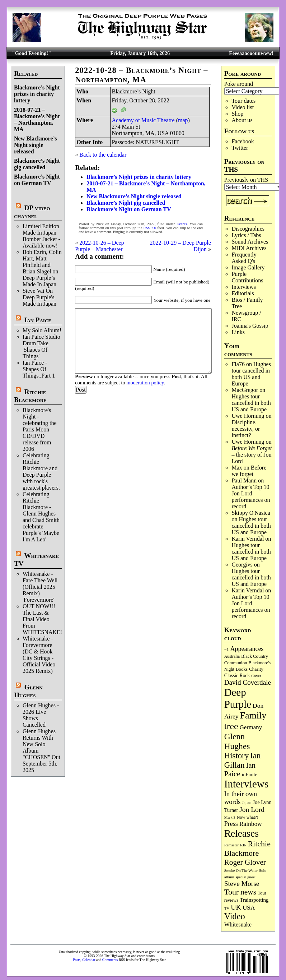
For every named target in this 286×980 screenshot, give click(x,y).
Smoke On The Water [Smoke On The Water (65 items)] (241, 870)
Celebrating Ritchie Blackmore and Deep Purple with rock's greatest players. (41, 471)
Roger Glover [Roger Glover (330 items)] (245, 862)
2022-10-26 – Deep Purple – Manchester (99, 246)
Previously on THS (246, 180)
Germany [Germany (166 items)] (251, 727)
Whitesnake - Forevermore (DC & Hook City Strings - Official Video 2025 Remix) (39, 655)
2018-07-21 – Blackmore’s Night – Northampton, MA (37, 119)
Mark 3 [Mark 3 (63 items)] (230, 817)
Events (182, 224)
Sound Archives (250, 242)
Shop (237, 114)
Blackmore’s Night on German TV (37, 180)
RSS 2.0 (150, 228)
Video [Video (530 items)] (235, 916)
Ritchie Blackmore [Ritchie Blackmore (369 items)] (247, 848)
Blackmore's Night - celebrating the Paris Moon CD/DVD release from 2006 (40, 429)
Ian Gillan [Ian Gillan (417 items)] (243, 760)
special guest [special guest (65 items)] (245, 877)
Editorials (243, 293)
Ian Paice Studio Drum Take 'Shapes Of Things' (41, 346)
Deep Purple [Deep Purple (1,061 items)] (238, 698)
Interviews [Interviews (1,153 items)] (247, 784)
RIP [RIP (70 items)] (243, 845)
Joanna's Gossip (250, 326)
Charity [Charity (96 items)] (256, 669)
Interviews (244, 287)
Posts (77, 960)
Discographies (248, 229)
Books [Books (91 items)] (242, 669)
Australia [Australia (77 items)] (232, 656)
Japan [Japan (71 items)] (247, 803)
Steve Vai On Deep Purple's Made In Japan (39, 297)
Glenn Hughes (28, 691)
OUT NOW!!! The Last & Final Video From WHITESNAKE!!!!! (46, 619)
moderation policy (145, 383)
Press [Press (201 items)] (231, 824)
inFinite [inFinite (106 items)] (249, 775)
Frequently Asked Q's (244, 258)
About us (242, 120)
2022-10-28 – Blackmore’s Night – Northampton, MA (141, 75)
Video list (243, 107)
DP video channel (32, 212)
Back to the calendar (103, 155)
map (183, 120)
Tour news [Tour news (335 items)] (240, 892)
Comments (110, 960)
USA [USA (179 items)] (249, 908)
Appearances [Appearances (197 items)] (247, 649)
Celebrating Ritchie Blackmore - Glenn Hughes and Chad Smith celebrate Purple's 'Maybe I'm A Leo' (41, 517)
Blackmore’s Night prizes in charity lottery (37, 94)
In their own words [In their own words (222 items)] (241, 798)
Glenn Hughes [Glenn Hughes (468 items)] (237, 741)
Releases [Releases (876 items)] (242, 833)
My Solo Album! (42, 330)
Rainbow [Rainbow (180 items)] (251, 824)
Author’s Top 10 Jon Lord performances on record (251, 497)
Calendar (89, 960)
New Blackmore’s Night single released (36, 145)
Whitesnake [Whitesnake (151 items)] (238, 925)
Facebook (243, 141)
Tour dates (243, 101)
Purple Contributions (247, 277)
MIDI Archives (249, 248)
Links (238, 332)
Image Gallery (248, 267)
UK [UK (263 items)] (236, 907)
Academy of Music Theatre (143, 120)
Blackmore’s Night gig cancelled (37, 164)
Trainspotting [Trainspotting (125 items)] (254, 900)
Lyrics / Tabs (246, 235)
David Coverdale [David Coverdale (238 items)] (248, 682)
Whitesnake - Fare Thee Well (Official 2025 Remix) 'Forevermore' (40, 587)
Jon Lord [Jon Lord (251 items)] (252, 810)
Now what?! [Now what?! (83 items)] (248, 817)
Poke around (239, 84)
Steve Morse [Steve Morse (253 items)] (242, 884)
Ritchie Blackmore (30, 396)
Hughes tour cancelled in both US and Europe (251, 374)
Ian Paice (38, 320)
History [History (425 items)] (237, 756)
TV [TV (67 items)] (227, 908)
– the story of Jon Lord (252, 455)
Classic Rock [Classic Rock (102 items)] (237, 676)
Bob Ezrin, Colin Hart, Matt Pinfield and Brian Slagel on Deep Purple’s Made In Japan (42, 268)
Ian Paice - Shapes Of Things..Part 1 (39, 369)
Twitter (240, 148)
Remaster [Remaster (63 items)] (231, 845)
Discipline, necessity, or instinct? (246, 429)
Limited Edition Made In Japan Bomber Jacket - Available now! (41, 236)
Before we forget (249, 471)
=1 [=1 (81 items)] (227, 650)
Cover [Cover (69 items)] (256, 676)
